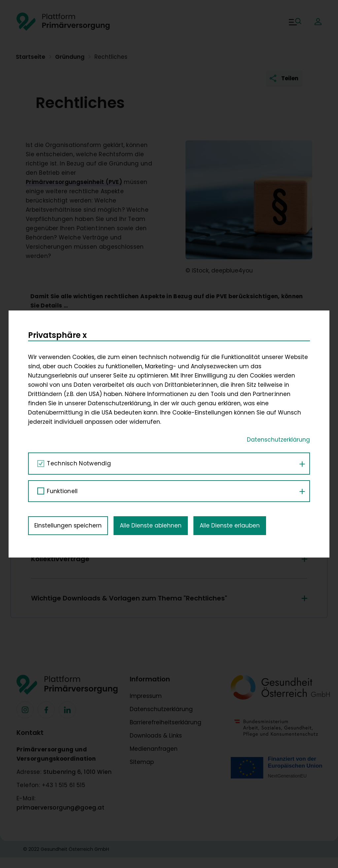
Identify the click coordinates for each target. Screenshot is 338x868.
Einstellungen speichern (68, 335)
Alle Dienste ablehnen (151, 335)
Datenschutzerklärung (161, 709)
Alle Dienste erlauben (230, 335)
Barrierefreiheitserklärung (166, 722)
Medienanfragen (154, 749)
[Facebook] (25, 710)
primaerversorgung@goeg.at (60, 808)
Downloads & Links (156, 736)
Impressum (146, 696)
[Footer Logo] (68, 688)
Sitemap (142, 762)
